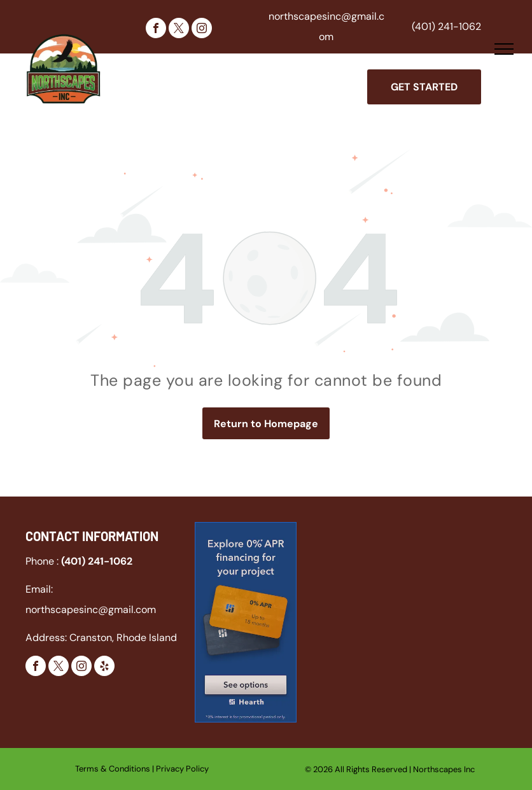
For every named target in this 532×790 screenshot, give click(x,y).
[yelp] (104, 667)
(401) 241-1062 (446, 26)
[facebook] (156, 30)
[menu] (504, 49)
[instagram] (202, 30)
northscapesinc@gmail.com (91, 610)
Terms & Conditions (113, 769)
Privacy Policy (182, 769)
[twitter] (179, 30)
